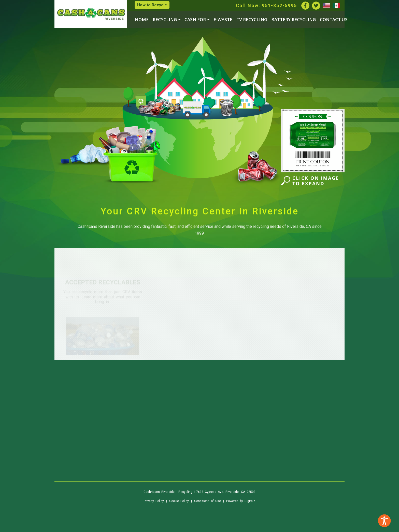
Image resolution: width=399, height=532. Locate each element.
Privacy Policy (154, 501)
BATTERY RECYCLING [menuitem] (294, 19)
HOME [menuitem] (142, 19)
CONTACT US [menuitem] (334, 19)
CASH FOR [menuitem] (197, 19)
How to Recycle (152, 5)
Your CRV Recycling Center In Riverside (200, 217)
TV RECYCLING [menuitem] (252, 19)
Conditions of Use (208, 501)
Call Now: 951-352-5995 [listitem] (266, 5)
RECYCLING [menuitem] (167, 19)
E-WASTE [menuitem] (223, 19)
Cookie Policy (179, 501)
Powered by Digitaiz (241, 501)
